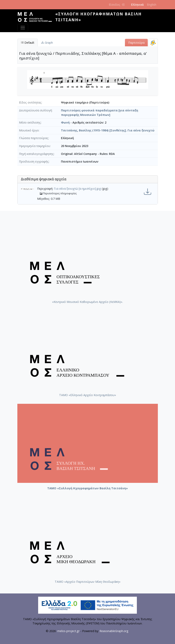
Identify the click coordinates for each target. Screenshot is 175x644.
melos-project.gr (68, 631)
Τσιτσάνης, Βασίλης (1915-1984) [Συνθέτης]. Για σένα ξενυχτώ (108, 130)
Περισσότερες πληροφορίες (58, 193)
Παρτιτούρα (136, 43)
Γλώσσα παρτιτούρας (34, 138)
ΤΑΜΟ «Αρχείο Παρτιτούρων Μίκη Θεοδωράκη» (88, 582)
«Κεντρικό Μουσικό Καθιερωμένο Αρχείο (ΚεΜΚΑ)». (87, 302)
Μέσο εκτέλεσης (30, 122)
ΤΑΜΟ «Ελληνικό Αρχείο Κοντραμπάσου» (88, 395)
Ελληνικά (137, 5)
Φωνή (65, 122)
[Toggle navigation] (23, 28)
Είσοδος (117, 5)
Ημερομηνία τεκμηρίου (35, 146)
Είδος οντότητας (30, 102)
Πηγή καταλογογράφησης (36, 154)
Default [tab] (28, 43)
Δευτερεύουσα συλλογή (35, 110)
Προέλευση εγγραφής (34, 161)
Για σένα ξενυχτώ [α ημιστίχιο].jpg (77, 189)
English (152, 5)
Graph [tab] (47, 43)
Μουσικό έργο (29, 130)
